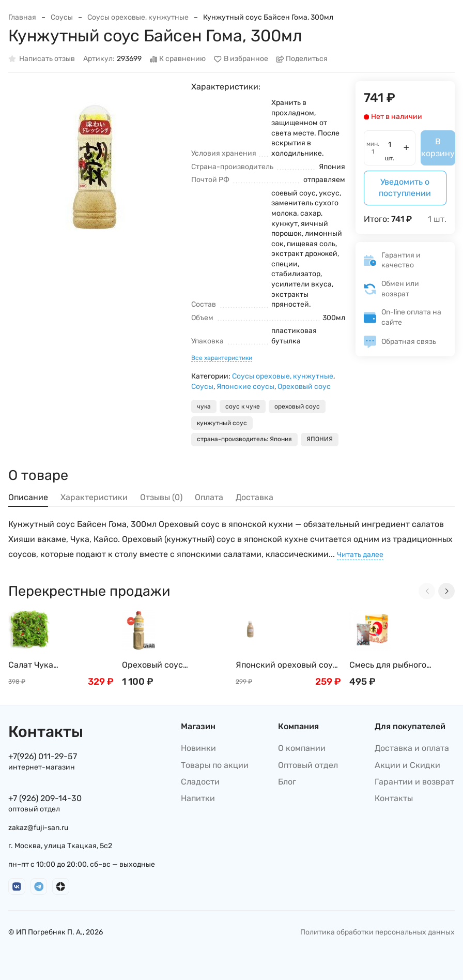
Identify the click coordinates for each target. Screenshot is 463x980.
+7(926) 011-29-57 (43, 756)
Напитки (198, 798)
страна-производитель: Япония (244, 439)
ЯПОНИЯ (320, 439)
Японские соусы (245, 387)
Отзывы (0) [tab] (161, 497)
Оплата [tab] (209, 497)
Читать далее (360, 555)
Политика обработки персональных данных (377, 932)
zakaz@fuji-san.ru (38, 828)
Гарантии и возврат (414, 782)
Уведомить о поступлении (405, 187)
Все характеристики (222, 358)
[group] (95, 168)
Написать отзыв (42, 59)
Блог (287, 782)
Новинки (198, 748)
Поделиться (302, 59)
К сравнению (178, 59)
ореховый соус (297, 406)
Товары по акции (215, 765)
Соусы (62, 17)
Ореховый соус (304, 387)
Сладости (200, 782)
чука (204, 406)
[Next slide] (446, 591)
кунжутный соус (222, 423)
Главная (22, 17)
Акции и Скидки (407, 765)
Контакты (394, 798)
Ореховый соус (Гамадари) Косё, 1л (161, 665)
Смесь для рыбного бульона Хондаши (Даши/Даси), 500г (400, 665)
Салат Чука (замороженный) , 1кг (50, 665)
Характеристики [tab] (94, 497)
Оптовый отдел (308, 765)
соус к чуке (243, 406)
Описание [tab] (28, 497)
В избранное (241, 59)
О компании (302, 748)
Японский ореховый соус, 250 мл (288, 665)
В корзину (438, 147)
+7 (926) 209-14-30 (45, 798)
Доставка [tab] (254, 497)
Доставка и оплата (412, 748)
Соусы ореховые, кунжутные (138, 17)
